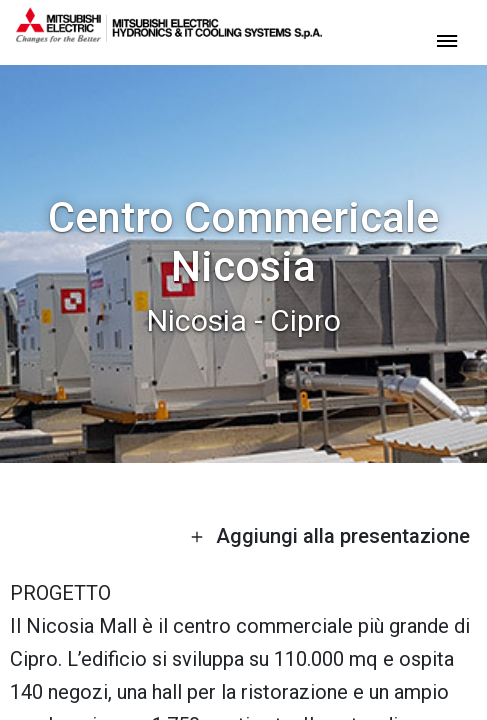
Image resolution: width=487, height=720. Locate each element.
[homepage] (169, 35)
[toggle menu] (447, 39)
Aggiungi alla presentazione (330, 536)
